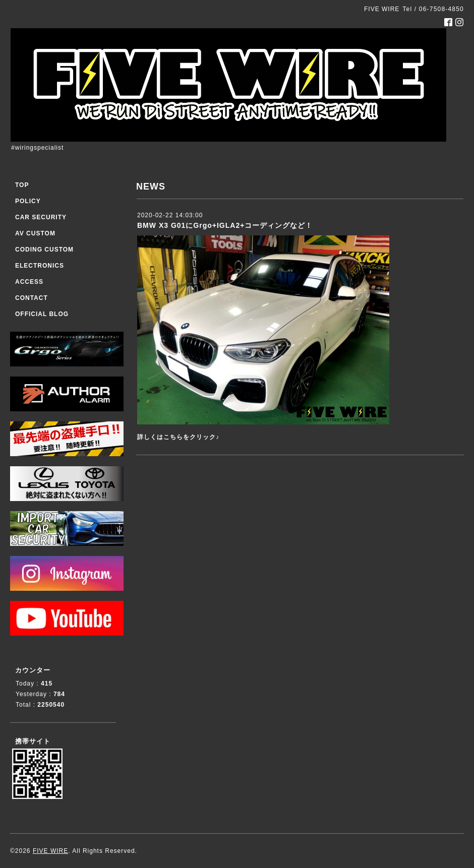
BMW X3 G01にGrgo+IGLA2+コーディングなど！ (225, 225)
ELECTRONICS (40, 266)
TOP (22, 185)
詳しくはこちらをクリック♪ (178, 437)
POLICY (28, 201)
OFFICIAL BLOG (42, 314)
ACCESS (29, 282)
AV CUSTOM (35, 233)
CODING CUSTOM (44, 250)
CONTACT (32, 298)
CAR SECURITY (41, 217)
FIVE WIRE (50, 851)
